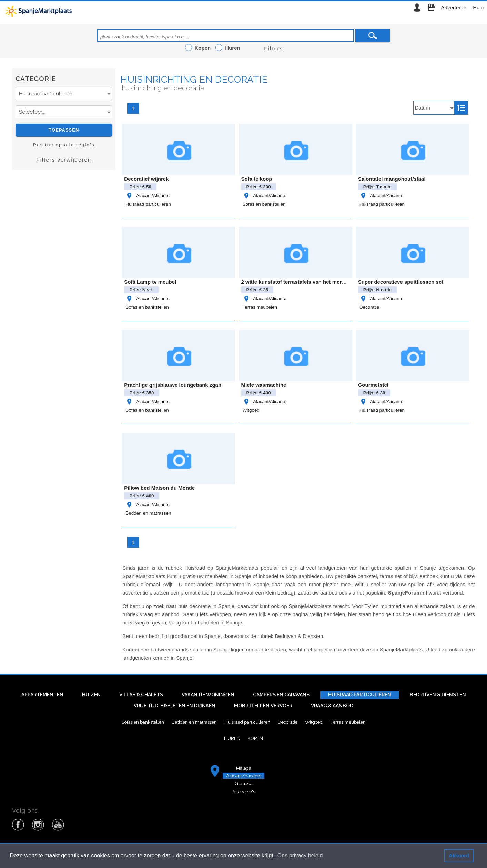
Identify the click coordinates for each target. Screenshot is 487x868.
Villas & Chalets (141, 695)
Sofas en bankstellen (264, 204)
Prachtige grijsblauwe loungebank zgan (173, 385)
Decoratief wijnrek (146, 179)
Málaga (244, 768)
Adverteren (454, 7)
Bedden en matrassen (148, 513)
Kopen (255, 738)
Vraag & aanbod (332, 706)
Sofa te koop (257, 179)
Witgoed (251, 410)
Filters (273, 48)
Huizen (91, 695)
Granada (244, 783)
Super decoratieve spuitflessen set (401, 282)
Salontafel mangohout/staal (392, 179)
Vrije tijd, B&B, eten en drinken (175, 706)
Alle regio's (244, 792)
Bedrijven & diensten (438, 695)
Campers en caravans (281, 695)
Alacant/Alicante (147, 195)
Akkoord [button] (459, 856)
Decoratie (369, 307)
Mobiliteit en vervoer (263, 706)
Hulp (478, 7)
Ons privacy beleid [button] (300, 855)
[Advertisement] (64, 237)
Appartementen (42, 695)
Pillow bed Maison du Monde (159, 488)
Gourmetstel (373, 385)
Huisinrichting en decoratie (194, 79)
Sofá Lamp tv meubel (150, 282)
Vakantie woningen (208, 695)
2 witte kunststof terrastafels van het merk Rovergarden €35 (315, 282)
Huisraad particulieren (148, 204)
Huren (232, 738)
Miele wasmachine (264, 385)
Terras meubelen (260, 307)
